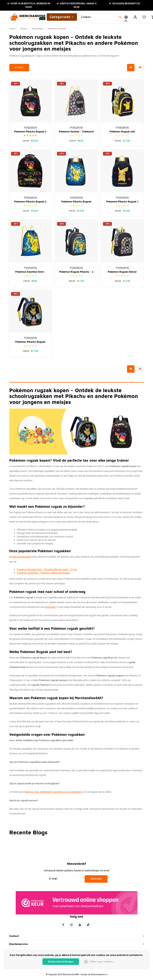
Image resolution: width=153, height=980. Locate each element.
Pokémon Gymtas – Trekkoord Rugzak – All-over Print (76, 134)
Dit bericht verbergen (61, 962)
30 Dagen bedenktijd (124, 3)
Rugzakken (37, 31)
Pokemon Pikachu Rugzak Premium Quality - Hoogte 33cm (30, 344)
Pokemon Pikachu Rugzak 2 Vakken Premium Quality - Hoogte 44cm (30, 204)
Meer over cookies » (102, 962)
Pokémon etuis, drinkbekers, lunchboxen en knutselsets (53, 794)
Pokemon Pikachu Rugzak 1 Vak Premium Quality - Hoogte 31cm (122, 204)
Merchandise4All (21, 559)
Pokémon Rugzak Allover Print (122, 274)
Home (12, 31)
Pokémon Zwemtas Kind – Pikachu (30, 274)
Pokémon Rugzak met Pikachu (122, 134)
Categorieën (62, 18)
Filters (19, 70)
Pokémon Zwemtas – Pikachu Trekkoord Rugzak (43, 575)
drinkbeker (50, 609)
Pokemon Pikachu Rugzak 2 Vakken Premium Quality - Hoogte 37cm (30, 134)
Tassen (24, 31)
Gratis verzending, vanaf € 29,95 (76, 5)
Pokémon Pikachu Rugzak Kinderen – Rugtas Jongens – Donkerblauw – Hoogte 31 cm (76, 204)
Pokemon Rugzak (57, 31)
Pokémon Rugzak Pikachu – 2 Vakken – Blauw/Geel (76, 274)
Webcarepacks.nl (99, 977)
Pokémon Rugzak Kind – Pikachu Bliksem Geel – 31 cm (47, 572)
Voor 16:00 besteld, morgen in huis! (29, 5)
